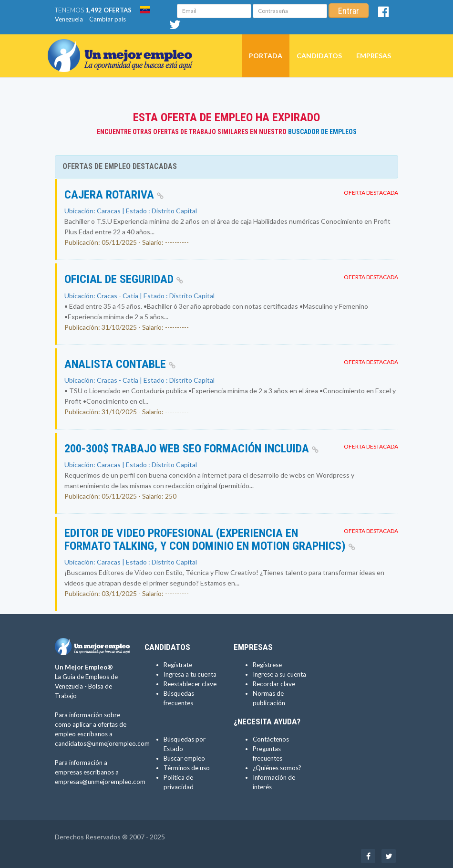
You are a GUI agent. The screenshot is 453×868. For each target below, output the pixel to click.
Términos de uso (187, 768)
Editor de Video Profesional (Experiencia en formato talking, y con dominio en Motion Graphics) (210, 539)
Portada (266, 56)
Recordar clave (274, 684)
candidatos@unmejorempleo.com (102, 743)
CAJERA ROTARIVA (114, 195)
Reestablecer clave (190, 684)
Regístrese (267, 665)
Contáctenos (271, 739)
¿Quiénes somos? (277, 768)
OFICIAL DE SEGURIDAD (124, 279)
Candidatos (319, 56)
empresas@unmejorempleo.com (100, 782)
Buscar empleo (184, 758)
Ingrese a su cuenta (279, 674)
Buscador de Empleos (322, 132)
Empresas (374, 56)
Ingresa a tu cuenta (190, 674)
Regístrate (178, 665)
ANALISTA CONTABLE (120, 364)
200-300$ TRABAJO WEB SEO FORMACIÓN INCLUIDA (191, 449)
